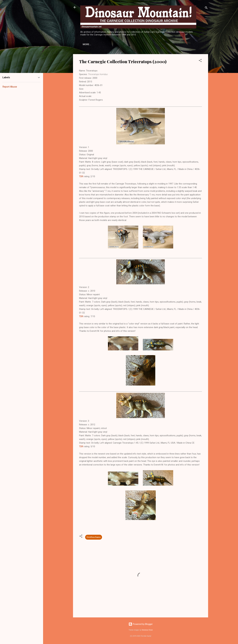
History (88, 44)
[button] (200, 61)
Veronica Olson (147, 630)
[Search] (206, 8)
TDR (81, 176)
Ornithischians (94, 537)
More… (142, 44)
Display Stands (123, 44)
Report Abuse (10, 87)
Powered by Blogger (141, 624)
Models (103, 44)
